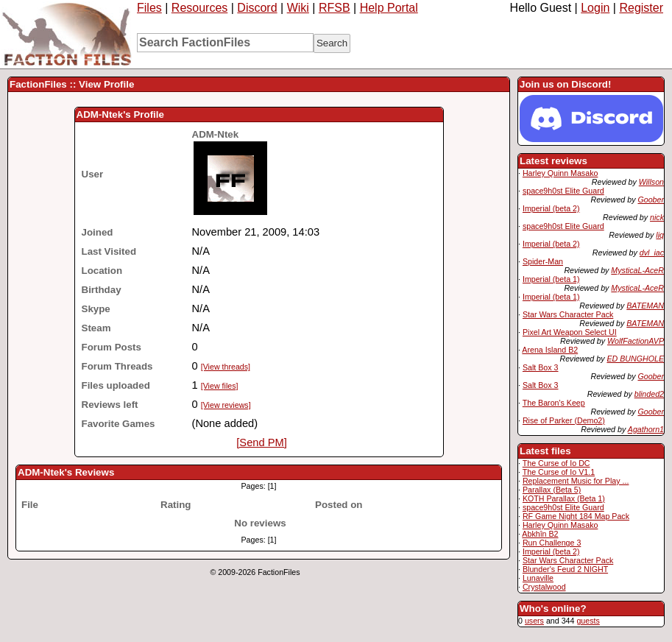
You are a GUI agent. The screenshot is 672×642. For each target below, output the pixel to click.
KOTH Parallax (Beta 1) (564, 498)
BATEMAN (645, 306)
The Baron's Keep (554, 403)
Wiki (298, 8)
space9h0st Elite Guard (563, 191)
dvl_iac (652, 253)
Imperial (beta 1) (551, 279)
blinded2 (649, 394)
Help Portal (389, 8)
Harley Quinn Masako (560, 173)
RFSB (335, 8)
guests (588, 621)
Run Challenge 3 (552, 543)
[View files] (220, 386)
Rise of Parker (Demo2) (564, 420)
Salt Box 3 (541, 367)
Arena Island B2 (550, 350)
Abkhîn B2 (540, 534)
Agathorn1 (646, 429)
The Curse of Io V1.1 (559, 472)
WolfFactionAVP (636, 341)
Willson (651, 182)
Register (641, 8)
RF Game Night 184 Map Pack (576, 516)
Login (595, 8)
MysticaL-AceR (637, 270)
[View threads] (226, 367)
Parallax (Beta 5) (552, 490)
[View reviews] (226, 405)
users (534, 621)
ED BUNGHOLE (635, 359)
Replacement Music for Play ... (576, 481)
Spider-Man (543, 261)
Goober (651, 200)
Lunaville (538, 578)
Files (149, 8)
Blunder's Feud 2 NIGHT (565, 569)
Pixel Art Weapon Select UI (570, 332)
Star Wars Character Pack (568, 314)
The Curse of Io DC (556, 463)
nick (657, 217)
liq (660, 235)
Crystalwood (544, 587)
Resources (199, 8)
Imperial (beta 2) (551, 208)
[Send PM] (261, 442)
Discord (257, 8)
